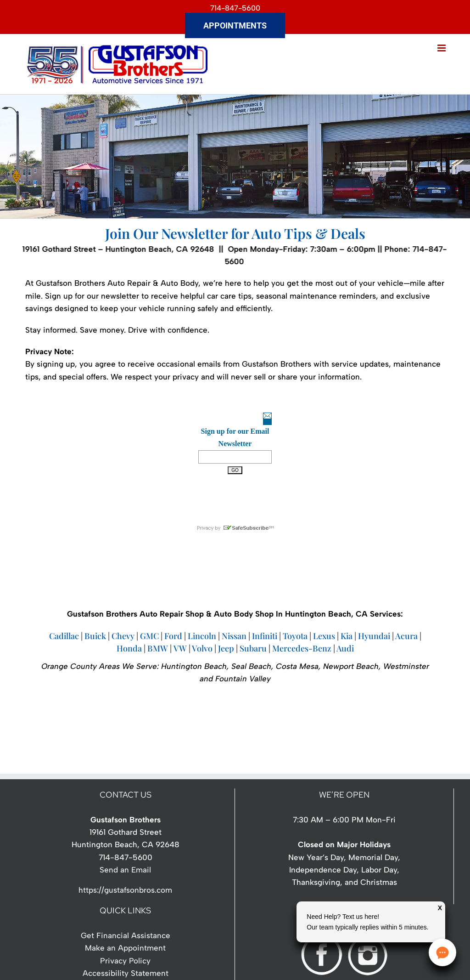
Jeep (226, 648)
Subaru (253, 648)
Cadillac (64, 636)
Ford (173, 636)
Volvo (202, 648)
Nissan (234, 636)
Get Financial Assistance (126, 935)
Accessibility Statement (126, 973)
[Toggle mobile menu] (442, 48)
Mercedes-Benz (302, 648)
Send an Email (125, 870)
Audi (345, 648)
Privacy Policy (125, 961)
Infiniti (265, 636)
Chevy (123, 636)
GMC (149, 636)
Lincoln (202, 636)
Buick (96, 636)
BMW (158, 648)
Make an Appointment (125, 948)
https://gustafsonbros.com (125, 890)
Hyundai (374, 636)
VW (180, 648)
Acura (406, 636)
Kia (347, 636)
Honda (129, 648)
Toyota (295, 636)
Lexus (324, 636)
